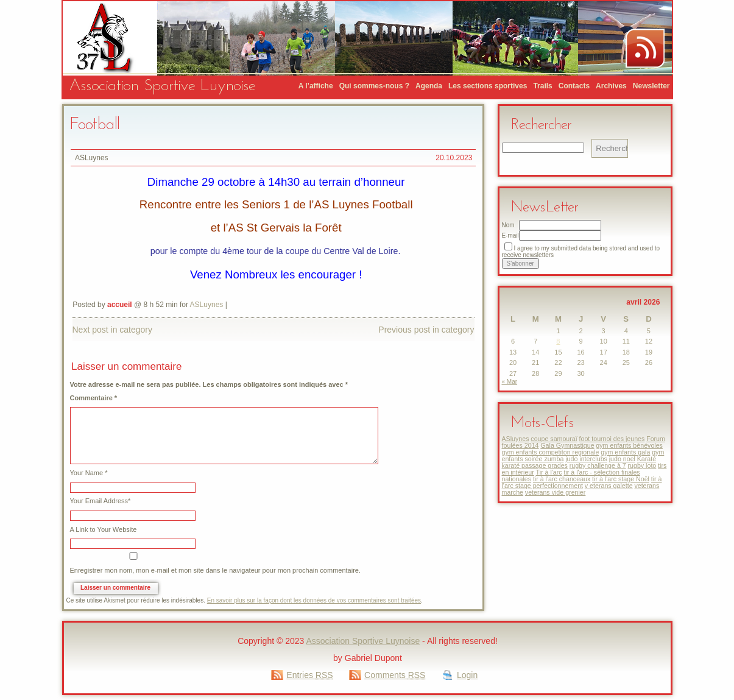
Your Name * (89, 473)
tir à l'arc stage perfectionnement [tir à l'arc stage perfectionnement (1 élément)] (582, 482)
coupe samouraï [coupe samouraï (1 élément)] (554, 439)
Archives (611, 86)
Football (95, 125)
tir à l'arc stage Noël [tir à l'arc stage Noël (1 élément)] (621, 479)
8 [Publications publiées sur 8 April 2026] (558, 341)
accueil (120, 305)
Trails (542, 86)
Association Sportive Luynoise (162, 86)
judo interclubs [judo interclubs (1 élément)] (586, 459)
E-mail (510, 235)
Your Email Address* (101, 501)
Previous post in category (426, 330)
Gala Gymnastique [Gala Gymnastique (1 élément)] (567, 445)
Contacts (574, 86)
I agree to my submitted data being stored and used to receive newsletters (581, 252)
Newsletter (651, 86)
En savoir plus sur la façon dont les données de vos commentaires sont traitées (314, 600)
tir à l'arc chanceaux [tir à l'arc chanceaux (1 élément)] (562, 479)
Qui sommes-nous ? (374, 86)
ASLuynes (92, 158)
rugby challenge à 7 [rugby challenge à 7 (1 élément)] (598, 465)
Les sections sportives (488, 86)
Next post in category (113, 330)
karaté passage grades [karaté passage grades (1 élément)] (535, 465)
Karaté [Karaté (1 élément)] (647, 459)
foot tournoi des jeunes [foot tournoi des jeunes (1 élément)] (612, 439)
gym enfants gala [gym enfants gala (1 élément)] (625, 452)
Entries (309, 675)
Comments (395, 675)
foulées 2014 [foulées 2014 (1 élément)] (521, 445)
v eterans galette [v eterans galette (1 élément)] (609, 486)
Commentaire (94, 398)
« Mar (510, 382)
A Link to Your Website (104, 530)
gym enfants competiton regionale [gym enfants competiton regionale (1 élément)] (551, 452)
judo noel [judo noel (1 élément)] (622, 459)
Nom (508, 225)
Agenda (429, 86)
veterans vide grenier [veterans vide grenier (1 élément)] (556, 492)
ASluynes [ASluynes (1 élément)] (516, 439)
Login (467, 675)
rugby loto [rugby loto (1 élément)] (642, 465)
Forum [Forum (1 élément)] (656, 439)
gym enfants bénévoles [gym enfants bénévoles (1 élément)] (629, 445)
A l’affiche (316, 86)
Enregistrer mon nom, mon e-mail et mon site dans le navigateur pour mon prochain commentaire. (216, 571)
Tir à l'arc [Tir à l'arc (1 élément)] (549, 472)
